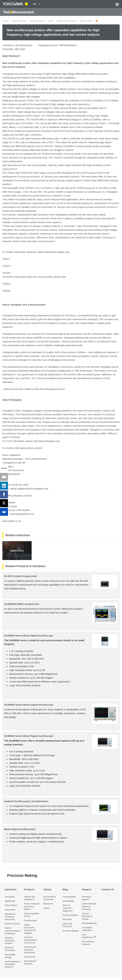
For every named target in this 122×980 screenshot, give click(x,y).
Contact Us (108, 889)
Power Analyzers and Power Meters (32, 906)
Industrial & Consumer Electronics (10, 917)
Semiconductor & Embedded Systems (13, 964)
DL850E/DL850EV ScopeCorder (22, 604)
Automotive (10, 910)
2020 (51, 21)
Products (29, 889)
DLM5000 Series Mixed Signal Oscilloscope (29, 736)
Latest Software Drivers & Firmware (89, 906)
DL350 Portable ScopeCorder (21, 576)
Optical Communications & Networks (13, 931)
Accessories (30, 957)
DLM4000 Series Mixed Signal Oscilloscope (29, 705)
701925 (6, 273)
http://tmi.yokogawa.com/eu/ (50, 389)
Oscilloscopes (30, 920)
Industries (11, 889)
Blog (65, 889)
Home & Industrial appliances (68, 908)
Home (6, 21)
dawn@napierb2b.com (22, 514)
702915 (6, 284)
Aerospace (10, 897)
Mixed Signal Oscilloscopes (20, 829)
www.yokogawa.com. (49, 441)
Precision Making (71, 931)
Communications (70, 915)
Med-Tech (67, 919)
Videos (47, 908)
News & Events (20, 21)
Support (86, 889)
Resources (48, 904)
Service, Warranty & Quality (87, 916)
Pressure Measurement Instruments (30, 940)
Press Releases (38, 21)
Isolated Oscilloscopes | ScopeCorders (26, 801)
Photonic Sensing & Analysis (10, 940)
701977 (6, 259)
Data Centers (11, 905)
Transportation (69, 897)
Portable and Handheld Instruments (30, 950)
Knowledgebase (89, 923)
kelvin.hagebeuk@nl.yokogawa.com (29, 489)
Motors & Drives (12, 924)
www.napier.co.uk (12, 521)
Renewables (68, 901)
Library (47, 889)
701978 (6, 266)
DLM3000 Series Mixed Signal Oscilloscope (29, 636)
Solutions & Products (66, 21)
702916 (6, 291)
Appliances (10, 901)
